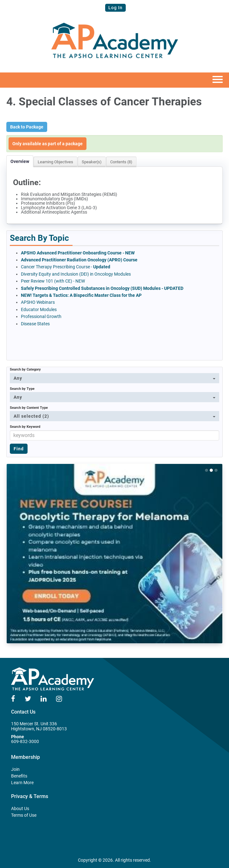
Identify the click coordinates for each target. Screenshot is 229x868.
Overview (20, 161)
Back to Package (27, 127)
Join (15, 769)
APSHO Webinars (38, 302)
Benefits (19, 776)
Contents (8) (121, 162)
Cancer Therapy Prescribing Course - (66, 267)
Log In (115, 8)
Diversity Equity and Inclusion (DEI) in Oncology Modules (76, 274)
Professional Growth (42, 316)
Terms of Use (24, 815)
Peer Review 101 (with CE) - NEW (53, 281)
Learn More (22, 783)
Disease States (35, 324)
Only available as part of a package (48, 144)
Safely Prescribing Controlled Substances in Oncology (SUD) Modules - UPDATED (102, 288)
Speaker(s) (92, 162)
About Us (20, 809)
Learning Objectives (55, 162)
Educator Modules (39, 309)
